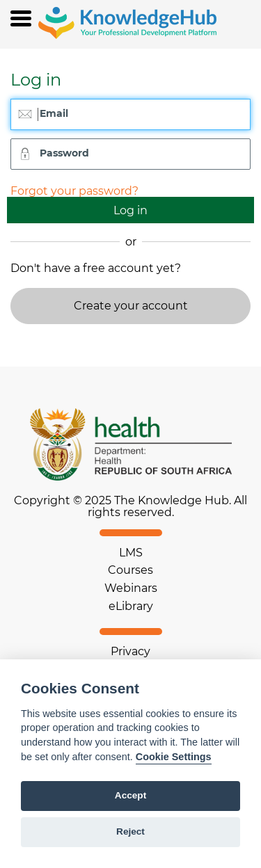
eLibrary (131, 606)
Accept (130, 795)
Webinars (131, 588)
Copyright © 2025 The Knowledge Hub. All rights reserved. (130, 507)
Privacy (130, 651)
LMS (131, 553)
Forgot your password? (74, 191)
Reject (130, 831)
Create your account (131, 306)
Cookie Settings (174, 757)
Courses (130, 570)
